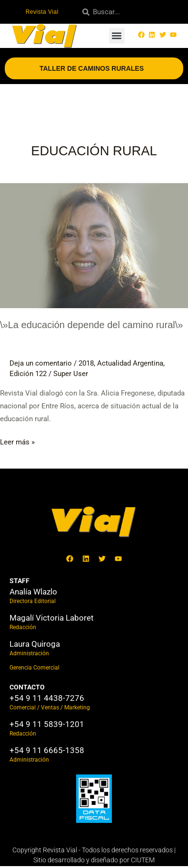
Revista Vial (42, 12)
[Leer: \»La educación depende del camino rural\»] (94, 245)
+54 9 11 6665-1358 (47, 750)
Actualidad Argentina (130, 363)
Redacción (23, 627)
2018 (86, 363)
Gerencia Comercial (35, 668)
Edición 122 (28, 374)
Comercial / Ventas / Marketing (50, 708)
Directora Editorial (33, 601)
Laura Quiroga (35, 644)
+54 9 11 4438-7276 (47, 698)
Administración (29, 653)
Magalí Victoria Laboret (52, 618)
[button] (117, 36)
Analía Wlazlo (33, 592)
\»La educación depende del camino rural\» (92, 325)
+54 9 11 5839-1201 (47, 724)
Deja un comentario (41, 363)
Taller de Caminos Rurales (94, 68)
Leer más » (17, 441)
